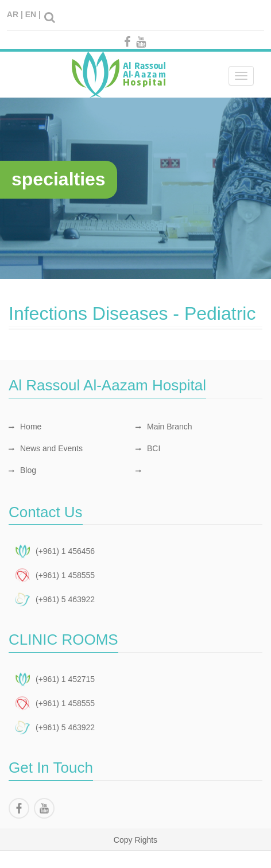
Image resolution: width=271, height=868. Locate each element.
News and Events (46, 448)
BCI (148, 448)
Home (25, 427)
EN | (33, 14)
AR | (15, 14)
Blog (22, 470)
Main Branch (164, 427)
